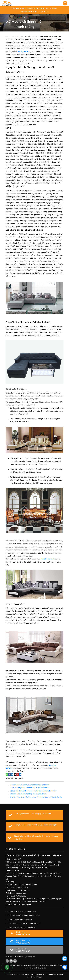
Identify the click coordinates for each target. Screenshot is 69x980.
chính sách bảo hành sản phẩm (20, 919)
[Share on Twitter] (12, 774)
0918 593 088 (29, 933)
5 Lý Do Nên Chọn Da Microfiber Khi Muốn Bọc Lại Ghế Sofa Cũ (36, 797)
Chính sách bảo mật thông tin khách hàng (24, 915)
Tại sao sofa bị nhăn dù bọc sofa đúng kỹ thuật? (30, 785)
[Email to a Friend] (15, 774)
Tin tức (28, 17)
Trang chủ (19, 17)
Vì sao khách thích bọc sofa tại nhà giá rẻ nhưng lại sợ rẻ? (33, 791)
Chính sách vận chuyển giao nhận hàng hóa (24, 923)
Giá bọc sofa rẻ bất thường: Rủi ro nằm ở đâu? (29, 794)
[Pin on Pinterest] (18, 774)
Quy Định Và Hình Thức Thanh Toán (22, 911)
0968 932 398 (30, 942)
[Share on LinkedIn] (20, 774)
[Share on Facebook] (9, 774)
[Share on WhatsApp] (7, 774)
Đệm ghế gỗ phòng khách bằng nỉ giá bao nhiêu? (30, 788)
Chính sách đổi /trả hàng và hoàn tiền (22, 928)
